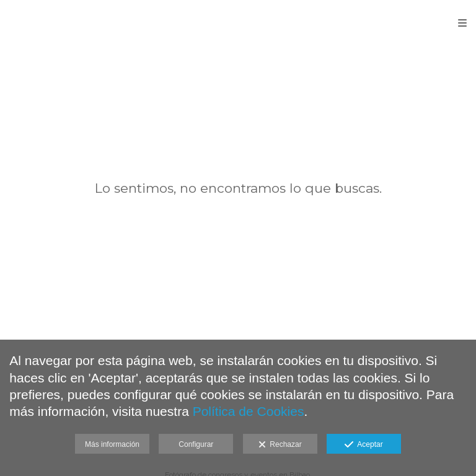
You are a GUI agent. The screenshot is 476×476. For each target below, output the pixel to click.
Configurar (196, 444)
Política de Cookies (249, 411)
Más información (112, 444)
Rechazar (280, 445)
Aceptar (364, 445)
